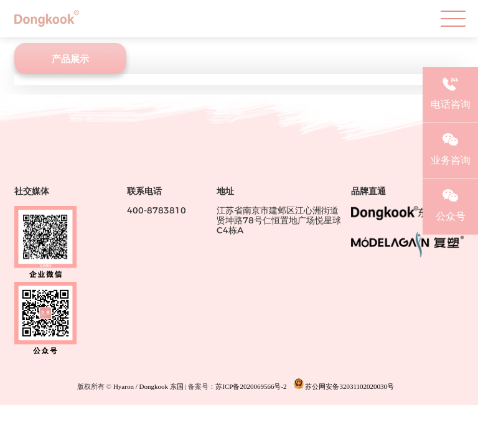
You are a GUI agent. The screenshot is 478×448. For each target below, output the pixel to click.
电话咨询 (450, 91)
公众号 (450, 203)
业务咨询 (450, 147)
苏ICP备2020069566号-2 (251, 386)
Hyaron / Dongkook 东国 (148, 386)
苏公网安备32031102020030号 (344, 384)
